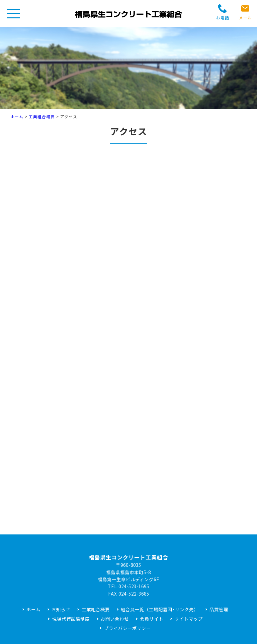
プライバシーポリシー (127, 628)
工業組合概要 (42, 116)
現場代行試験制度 (71, 619)
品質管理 (219, 609)
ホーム (17, 116)
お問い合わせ (115, 619)
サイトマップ (189, 619)
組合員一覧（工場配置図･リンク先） (160, 609)
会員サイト (152, 619)
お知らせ (61, 609)
